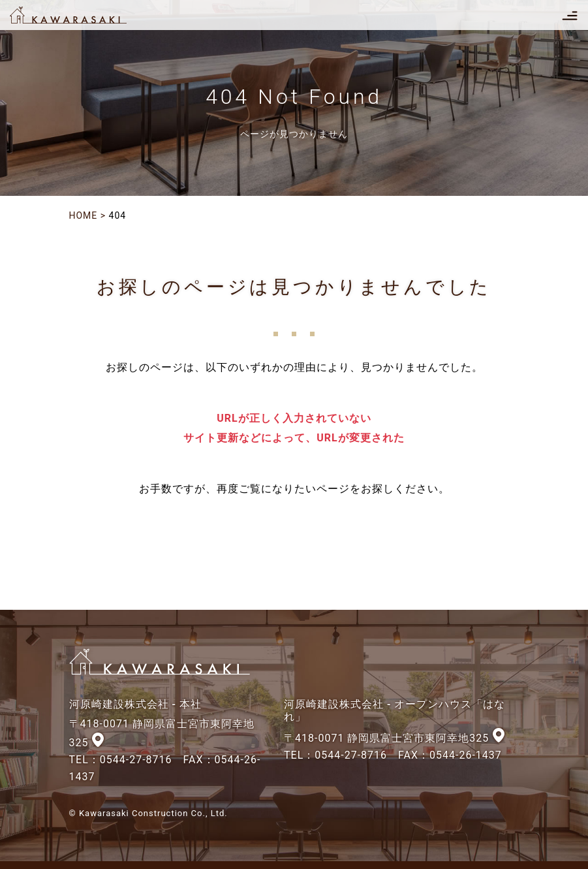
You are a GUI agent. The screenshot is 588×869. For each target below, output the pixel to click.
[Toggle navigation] (570, 15)
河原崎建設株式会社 (80, 15)
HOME (84, 215)
